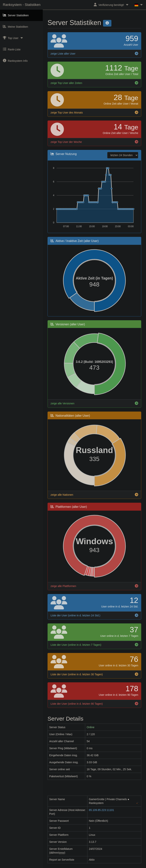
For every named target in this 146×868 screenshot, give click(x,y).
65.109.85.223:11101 (102, 810)
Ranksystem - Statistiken (22, 5)
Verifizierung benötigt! (111, 5)
